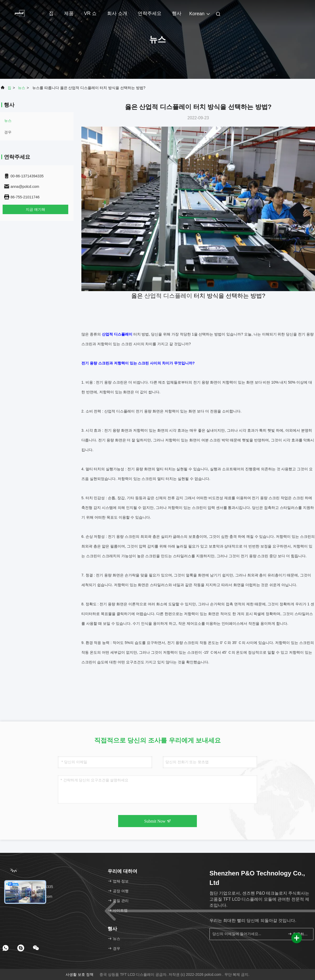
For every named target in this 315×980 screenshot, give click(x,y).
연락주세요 (150, 13)
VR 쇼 (90, 13)
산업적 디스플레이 (168, 296)
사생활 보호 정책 (80, 974)
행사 (177, 13)
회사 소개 (117, 13)
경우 (8, 132)
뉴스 (22, 88)
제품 (69, 13)
